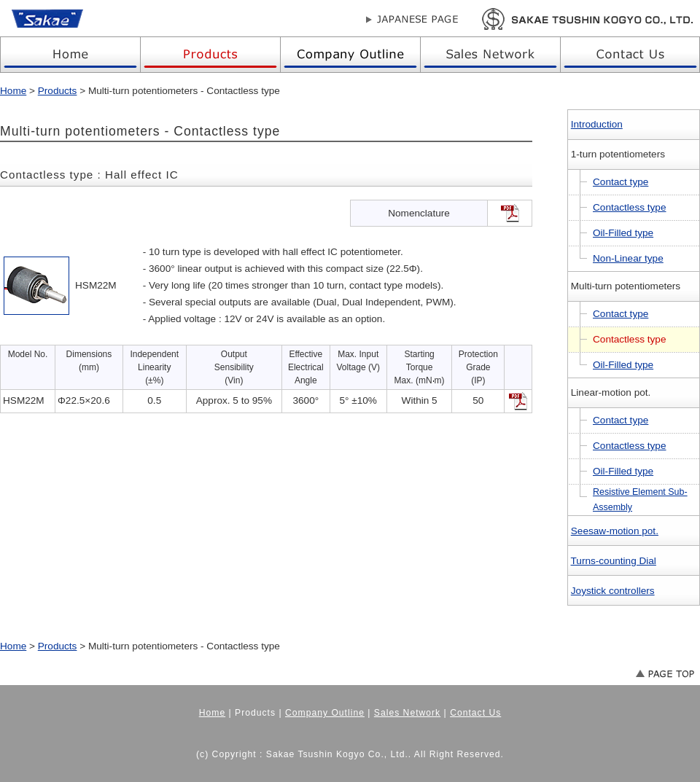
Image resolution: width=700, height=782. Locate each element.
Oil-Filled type (623, 233)
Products (58, 91)
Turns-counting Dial (614, 561)
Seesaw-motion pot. (615, 531)
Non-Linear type (628, 258)
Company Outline (325, 713)
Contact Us (475, 713)
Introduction (597, 124)
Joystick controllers (613, 591)
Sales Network (407, 713)
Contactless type (630, 207)
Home (13, 91)
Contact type (621, 182)
